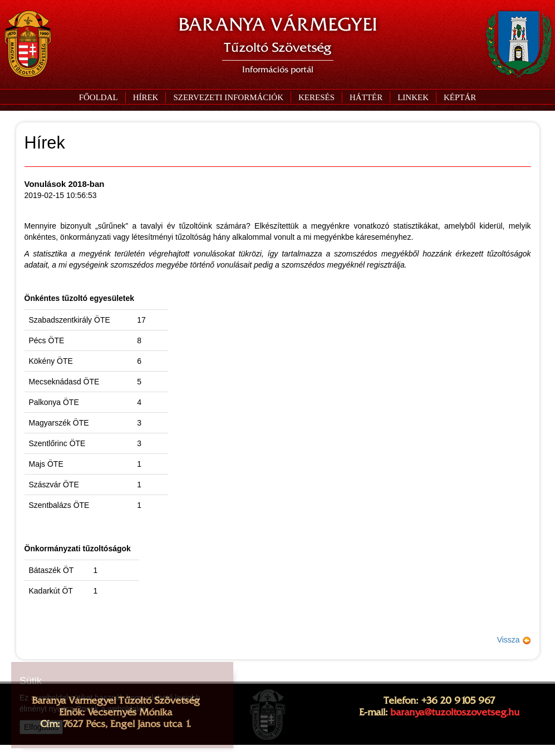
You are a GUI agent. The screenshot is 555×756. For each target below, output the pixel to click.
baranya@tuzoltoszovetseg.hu (455, 712)
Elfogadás (41, 727)
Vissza (514, 640)
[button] (228, 97)
